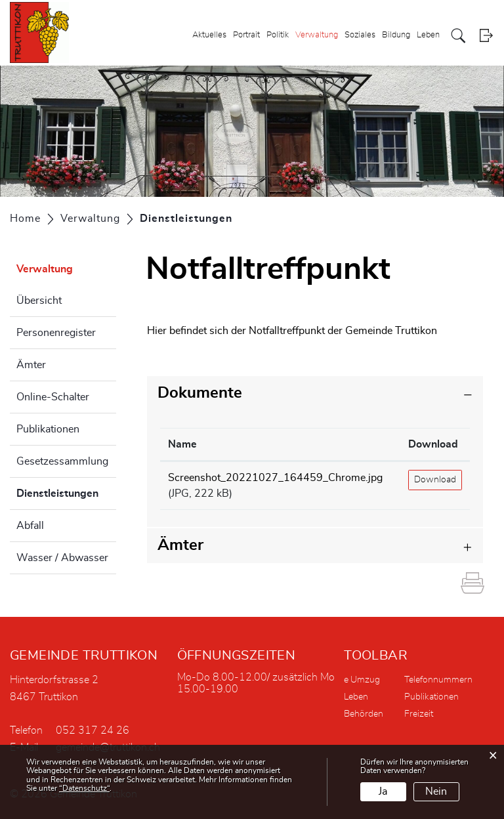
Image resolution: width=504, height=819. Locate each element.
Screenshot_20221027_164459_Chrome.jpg (275, 478)
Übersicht (39, 301)
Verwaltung (317, 35)
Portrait (246, 35)
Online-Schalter (53, 397)
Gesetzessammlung (62, 461)
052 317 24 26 (93, 730)
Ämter (31, 365)
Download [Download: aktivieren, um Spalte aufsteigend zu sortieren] (433, 444)
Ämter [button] (180, 545)
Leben (428, 35)
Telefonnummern (438, 680)
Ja (383, 791)
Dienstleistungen (66, 492)
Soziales (360, 35)
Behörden (364, 714)
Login (486, 36)
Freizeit (419, 714)
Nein (436, 791)
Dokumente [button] (200, 393)
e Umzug (362, 680)
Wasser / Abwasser (62, 558)
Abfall (30, 526)
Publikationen (48, 429)
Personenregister (56, 333)
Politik (278, 35)
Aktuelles (209, 35)
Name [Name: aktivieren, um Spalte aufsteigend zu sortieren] (182, 444)
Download (435, 480)
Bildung (396, 35)
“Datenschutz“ (84, 788)
